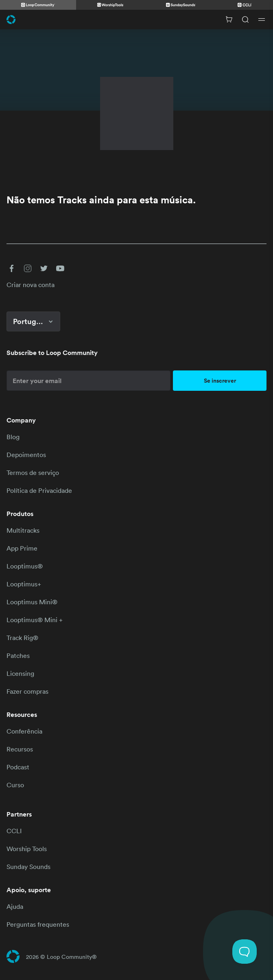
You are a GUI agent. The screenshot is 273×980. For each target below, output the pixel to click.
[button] (11, 268)
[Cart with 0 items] (229, 20)
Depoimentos (26, 455)
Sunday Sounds (28, 867)
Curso (15, 785)
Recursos (20, 749)
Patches (18, 656)
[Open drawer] (262, 20)
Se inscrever (220, 381)
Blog (13, 437)
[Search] (245, 20)
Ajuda (15, 906)
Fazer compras (27, 691)
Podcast (18, 767)
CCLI (14, 831)
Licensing (20, 673)
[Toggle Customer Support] (245, 952)
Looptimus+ (24, 584)
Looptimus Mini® (32, 602)
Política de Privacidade (39, 490)
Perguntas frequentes (38, 924)
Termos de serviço (33, 473)
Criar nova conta (31, 285)
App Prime (22, 548)
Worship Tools (27, 849)
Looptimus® (25, 566)
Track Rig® (22, 638)
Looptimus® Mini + (35, 620)
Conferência (24, 731)
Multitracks (23, 530)
